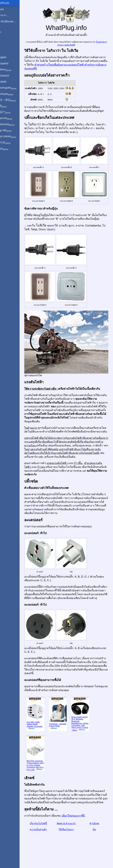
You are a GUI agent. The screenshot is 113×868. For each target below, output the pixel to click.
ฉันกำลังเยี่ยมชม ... (13, 21)
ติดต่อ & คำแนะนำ (70, 836)
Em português (13, 88)
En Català (7, 82)
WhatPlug (9, 3)
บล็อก (5, 32)
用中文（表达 (12, 100)
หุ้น (95, 842)
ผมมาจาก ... (9, 15)
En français (11, 94)
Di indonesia (12, 124)
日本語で (9, 112)
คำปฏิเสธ (95, 836)
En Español (8, 63)
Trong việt (10, 130)
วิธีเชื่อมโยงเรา (70, 842)
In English (7, 57)
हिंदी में (8, 106)
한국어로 (9, 143)
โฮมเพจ (6, 9)
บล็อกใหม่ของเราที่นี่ (80, 828)
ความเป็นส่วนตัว (44, 842)
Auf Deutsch (9, 76)
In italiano (10, 70)
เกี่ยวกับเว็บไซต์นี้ (44, 836)
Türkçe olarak (12, 136)
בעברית (8, 149)
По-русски (10, 118)
